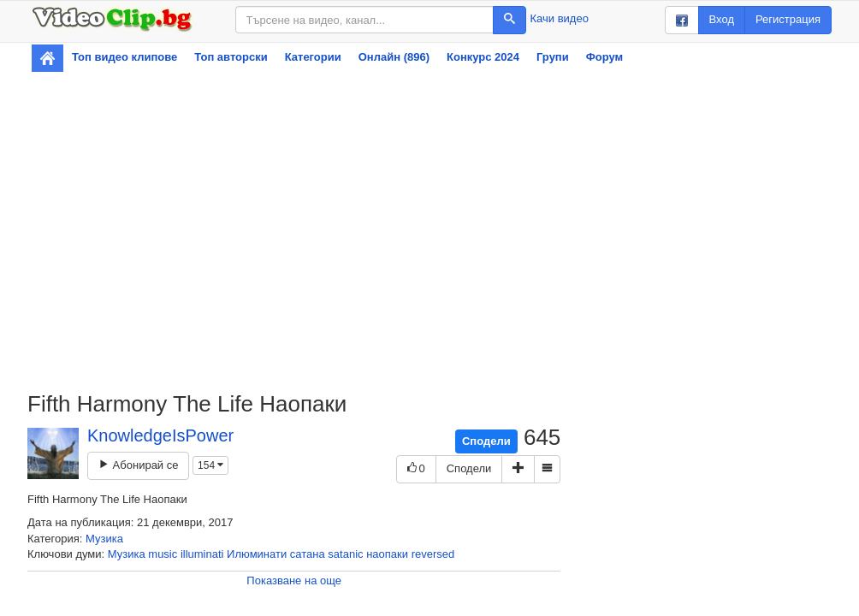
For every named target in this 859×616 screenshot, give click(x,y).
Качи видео (560, 18)
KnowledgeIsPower (160, 435)
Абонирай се (138, 465)
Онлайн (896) (394, 57)
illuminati (202, 554)
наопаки (387, 554)
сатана (308, 554)
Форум (604, 57)
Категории (313, 57)
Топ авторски (231, 57)
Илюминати (257, 554)
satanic (345, 554)
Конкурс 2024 (483, 57)
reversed (433, 554)
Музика (104, 539)
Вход (722, 19)
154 (210, 465)
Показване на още (294, 580)
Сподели (486, 441)
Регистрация (788, 19)
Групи (553, 57)
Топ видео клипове (124, 57)
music (163, 554)
